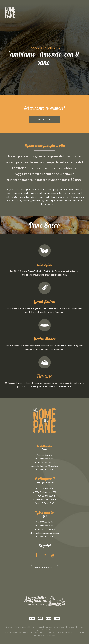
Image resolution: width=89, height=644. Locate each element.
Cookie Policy (74, 627)
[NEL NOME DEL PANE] (10, 12)
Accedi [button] (45, 119)
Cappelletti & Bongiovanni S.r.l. (18, 627)
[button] (36, 556)
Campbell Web (47, 630)
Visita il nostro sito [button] (44, 568)
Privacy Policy (63, 627)
